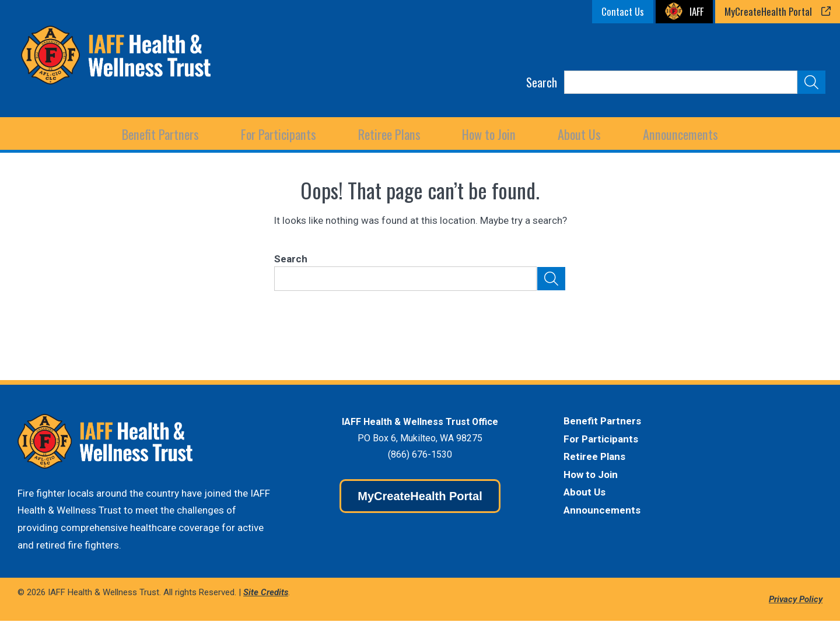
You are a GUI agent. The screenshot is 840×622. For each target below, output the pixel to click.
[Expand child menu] (163, 134)
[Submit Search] (811, 82)
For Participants (601, 440)
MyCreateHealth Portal (768, 11)
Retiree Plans (594, 458)
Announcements (678, 134)
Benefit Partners (602, 422)
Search (542, 82)
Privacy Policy (796, 600)
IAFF (696, 11)
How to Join (489, 134)
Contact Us (623, 11)
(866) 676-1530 (420, 456)
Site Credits (266, 593)
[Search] (681, 82)
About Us (584, 493)
